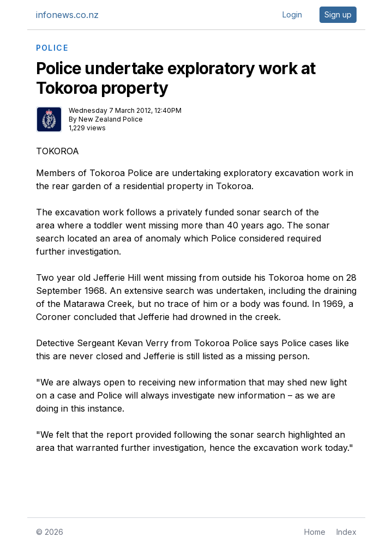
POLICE (52, 48)
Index (346, 532)
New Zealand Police (111, 119)
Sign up (338, 14)
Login (292, 14)
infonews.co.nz (67, 15)
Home (315, 532)
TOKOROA (58, 151)
